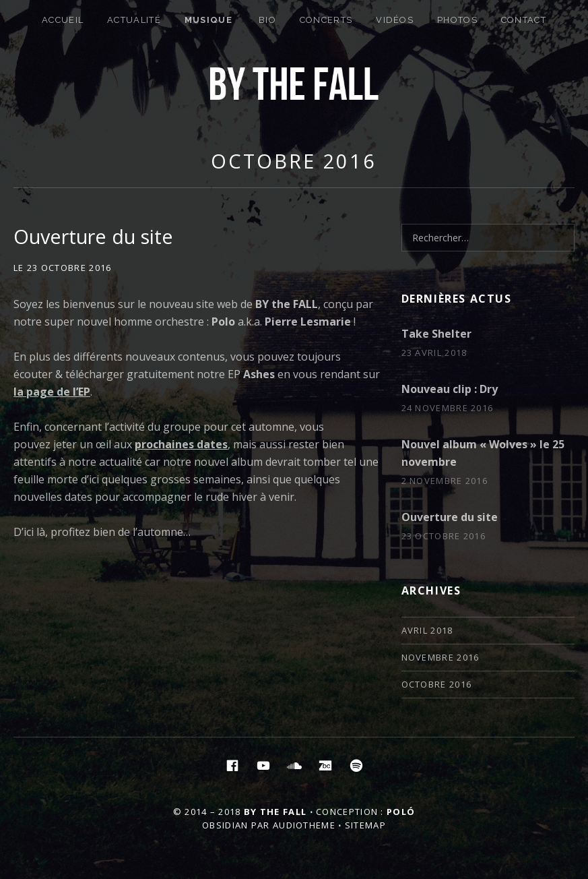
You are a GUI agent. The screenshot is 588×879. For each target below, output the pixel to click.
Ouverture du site (93, 236)
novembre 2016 (440, 657)
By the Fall (275, 812)
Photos (457, 20)
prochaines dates (181, 444)
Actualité (134, 20)
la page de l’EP (52, 392)
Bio (267, 20)
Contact (524, 20)
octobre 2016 (294, 161)
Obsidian (225, 825)
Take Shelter (436, 334)
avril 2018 (427, 630)
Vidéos (395, 20)
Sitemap (365, 825)
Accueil (63, 20)
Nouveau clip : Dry (450, 389)
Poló (401, 812)
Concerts (326, 20)
